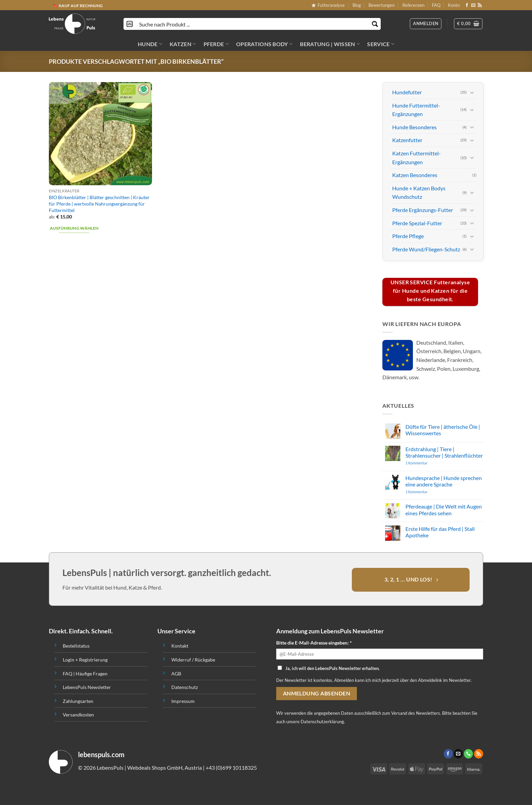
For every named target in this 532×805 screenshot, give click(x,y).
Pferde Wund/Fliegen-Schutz (426, 249)
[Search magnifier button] (375, 24)
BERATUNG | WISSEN (330, 44)
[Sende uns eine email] (473, 5)
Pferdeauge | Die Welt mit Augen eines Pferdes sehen (443, 510)
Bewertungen (382, 5)
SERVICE (381, 44)
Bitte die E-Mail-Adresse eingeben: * (314, 643)
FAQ (436, 5)
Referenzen (413, 5)
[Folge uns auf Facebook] (467, 5)
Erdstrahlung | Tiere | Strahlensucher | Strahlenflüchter (444, 452)
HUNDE (150, 44)
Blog (357, 5)
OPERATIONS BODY (264, 44)
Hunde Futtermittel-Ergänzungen (416, 109)
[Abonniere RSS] (480, 5)
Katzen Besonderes (415, 175)
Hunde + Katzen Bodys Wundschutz (419, 192)
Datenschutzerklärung (322, 722)
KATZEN (183, 44)
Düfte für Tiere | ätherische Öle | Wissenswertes (442, 430)
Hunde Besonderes (414, 127)
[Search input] (252, 24)
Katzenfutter (407, 140)
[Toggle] (472, 92)
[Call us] (468, 754)
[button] (468, 24)
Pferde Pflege (408, 236)
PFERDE (216, 44)
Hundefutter (407, 92)
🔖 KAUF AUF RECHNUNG (78, 5)
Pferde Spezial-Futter (417, 223)
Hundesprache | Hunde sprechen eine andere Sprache (443, 481)
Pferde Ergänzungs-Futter (423, 210)
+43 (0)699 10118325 (231, 768)
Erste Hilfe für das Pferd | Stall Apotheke (440, 532)
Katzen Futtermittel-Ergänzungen (416, 158)
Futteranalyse (328, 5)
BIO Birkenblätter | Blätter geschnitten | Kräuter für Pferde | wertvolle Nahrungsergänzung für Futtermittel (99, 204)
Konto (454, 5)
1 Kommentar (429, 463)
